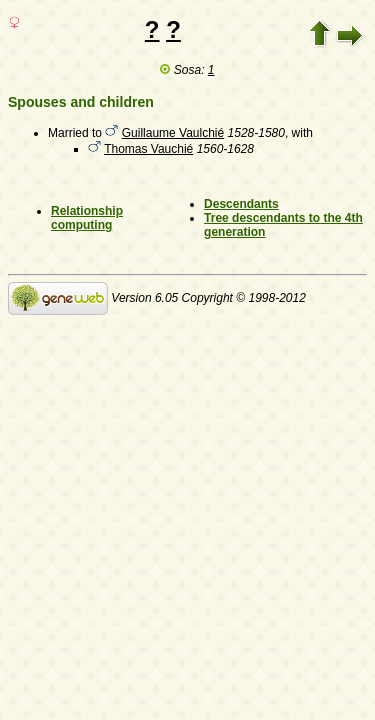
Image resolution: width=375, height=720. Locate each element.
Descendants (241, 204)
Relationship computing (87, 218)
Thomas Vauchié (148, 149)
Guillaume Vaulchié (173, 133)
